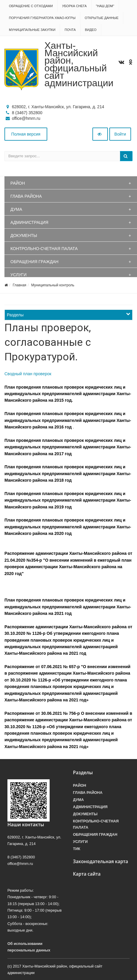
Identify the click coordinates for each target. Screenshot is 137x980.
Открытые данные (102, 18)
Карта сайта (87, 874)
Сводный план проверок (28, 374)
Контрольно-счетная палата (44, 249)
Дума (16, 209)
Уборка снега (74, 6)
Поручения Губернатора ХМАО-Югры (42, 18)
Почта (70, 30)
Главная (20, 285)
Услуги (18, 275)
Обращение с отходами (31, 6)
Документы (24, 235)
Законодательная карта (101, 862)
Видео (91, 30)
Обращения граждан (34, 262)
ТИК (77, 849)
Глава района (26, 196)
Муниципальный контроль (53, 285)
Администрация (29, 222)
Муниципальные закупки (32, 30)
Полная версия (26, 134)
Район (18, 183)
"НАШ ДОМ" (105, 6)
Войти (120, 134)
